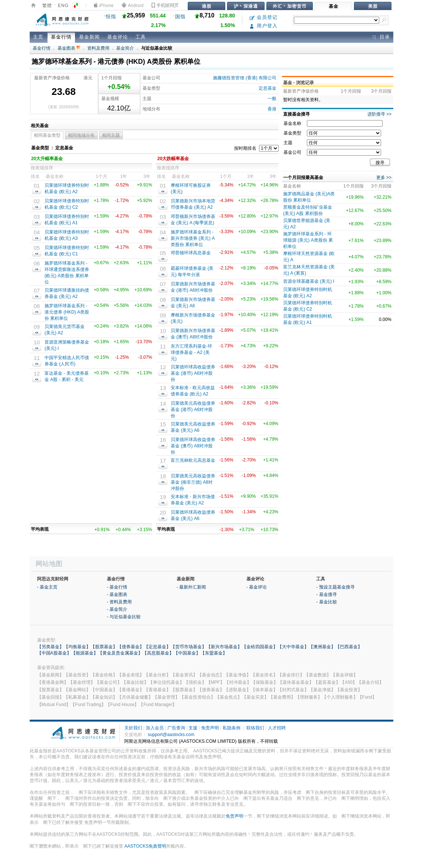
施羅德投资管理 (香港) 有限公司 (245, 78)
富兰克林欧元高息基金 (193, 460)
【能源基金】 (85, 653)
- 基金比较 (326, 602)
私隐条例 (232, 728)
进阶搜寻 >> (379, 114)
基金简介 (125, 48)
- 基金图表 (117, 594)
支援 (193, 728)
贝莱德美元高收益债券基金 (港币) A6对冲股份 (193, 410)
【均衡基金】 (77, 647)
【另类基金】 (50, 647)
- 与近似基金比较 (124, 617)
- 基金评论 (257, 587)
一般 (272, 99)
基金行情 (61, 37)
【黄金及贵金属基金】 (120, 653)
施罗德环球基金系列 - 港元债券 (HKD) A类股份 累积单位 (67, 312)
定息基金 (268, 88)
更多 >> (384, 178)
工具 (141, 37)
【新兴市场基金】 (224, 647)
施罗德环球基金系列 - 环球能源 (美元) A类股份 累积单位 (308, 240)
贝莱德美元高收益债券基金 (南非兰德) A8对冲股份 (193, 482)
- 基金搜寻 (326, 594)
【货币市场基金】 (188, 647)
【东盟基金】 (214, 653)
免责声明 (210, 728)
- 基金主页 (47, 587)
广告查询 (176, 728)
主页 (38, 37)
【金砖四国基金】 (260, 647)
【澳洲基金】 (322, 647)
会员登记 (264, 17)
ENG (63, 6)
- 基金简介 (117, 609)
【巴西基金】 (349, 647)
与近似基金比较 (157, 48)
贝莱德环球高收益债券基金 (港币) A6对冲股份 (193, 373)
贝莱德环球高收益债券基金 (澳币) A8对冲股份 (193, 446)
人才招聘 (277, 728)
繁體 (47, 6)
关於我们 (133, 728)
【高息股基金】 (158, 653)
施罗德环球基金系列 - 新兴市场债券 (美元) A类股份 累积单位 (193, 238)
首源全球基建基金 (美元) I (309, 281)
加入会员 (155, 728)
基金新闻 (89, 37)
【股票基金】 (104, 647)
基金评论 (118, 37)
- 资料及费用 (119, 602)
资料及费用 (98, 48)
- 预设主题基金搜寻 (335, 587)
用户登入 (264, 26)
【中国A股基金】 (54, 653)
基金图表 (69, 48)
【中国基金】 (187, 653)
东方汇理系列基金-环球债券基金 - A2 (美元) (191, 352)
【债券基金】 (131, 647)
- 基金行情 (117, 587)
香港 (272, 109)
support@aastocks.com (171, 735)
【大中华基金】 (293, 647)
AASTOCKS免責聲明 (145, 846)
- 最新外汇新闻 (191, 587)
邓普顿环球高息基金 (191, 253)
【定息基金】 (157, 647)
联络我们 (255, 728)
